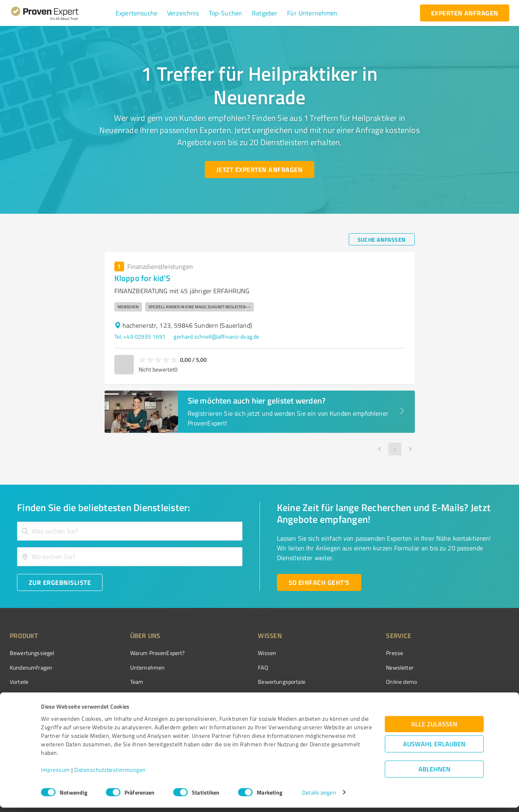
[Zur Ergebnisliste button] (60, 582)
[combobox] (130, 531)
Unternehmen (132, 667)
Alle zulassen (434, 728)
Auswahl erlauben (434, 748)
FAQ (232, 667)
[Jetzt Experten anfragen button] (259, 170)
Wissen (237, 653)
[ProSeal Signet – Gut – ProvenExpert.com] (479, 668)
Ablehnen (434, 773)
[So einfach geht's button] (319, 582)
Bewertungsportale (251, 682)
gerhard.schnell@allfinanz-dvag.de (216, 336)
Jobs (120, 696)
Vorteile (19, 682)
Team (121, 682)
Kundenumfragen (31, 667)
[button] (136, 13)
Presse (349, 653)
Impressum (56, 774)
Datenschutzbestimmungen (110, 774)
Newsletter (354, 667)
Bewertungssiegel (32, 653)
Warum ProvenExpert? (142, 653)
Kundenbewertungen (253, 696)
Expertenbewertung (365, 696)
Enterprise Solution (33, 696)
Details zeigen (319, 797)
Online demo (356, 682)
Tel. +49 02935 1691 (140, 336)
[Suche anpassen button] (382, 239)
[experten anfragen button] (465, 13)
